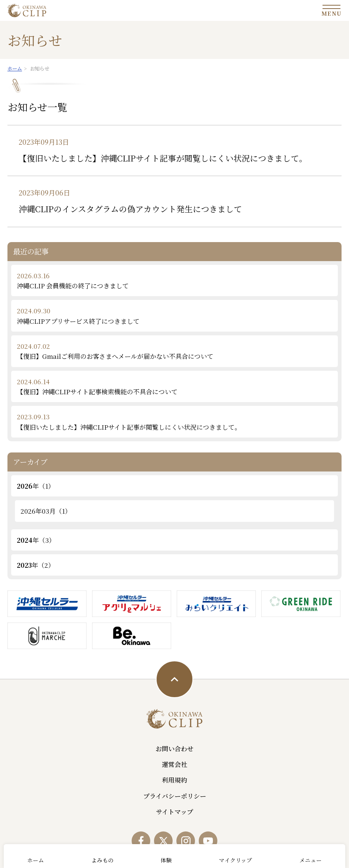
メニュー (311, 860)
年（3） (36, 540)
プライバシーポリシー (175, 796)
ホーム (36, 860)
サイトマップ (174, 811)
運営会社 (174, 764)
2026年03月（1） (46, 511)
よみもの (103, 860)
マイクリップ (235, 860)
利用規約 (174, 780)
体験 (166, 860)
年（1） (36, 486)
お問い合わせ (174, 748)
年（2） (36, 565)
